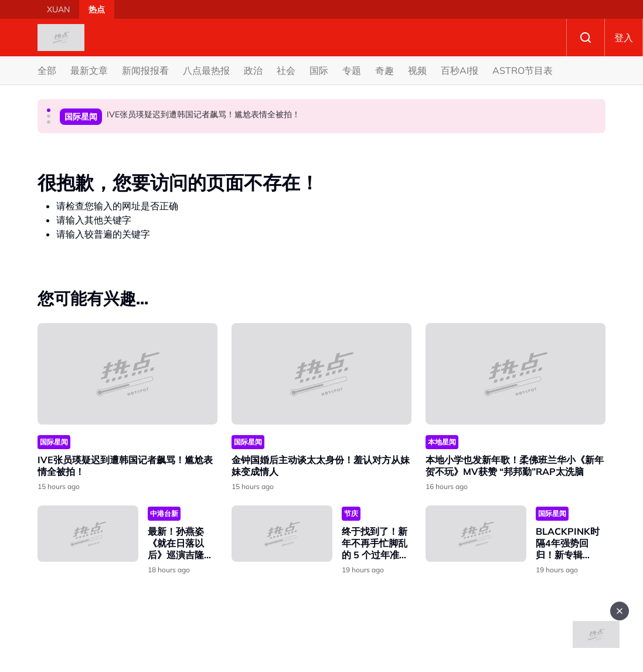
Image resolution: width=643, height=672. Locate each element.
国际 (319, 70)
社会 (286, 70)
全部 (47, 70)
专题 (352, 70)
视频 (417, 70)
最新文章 (89, 70)
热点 (97, 9)
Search (586, 38)
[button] (49, 110)
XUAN (58, 9)
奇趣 (385, 70)
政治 (253, 70)
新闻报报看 (145, 70)
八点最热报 (206, 70)
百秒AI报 (460, 70)
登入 (624, 38)
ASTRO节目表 (523, 70)
